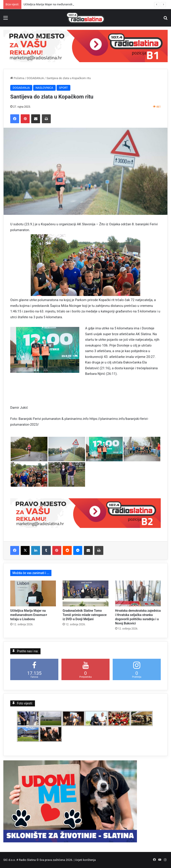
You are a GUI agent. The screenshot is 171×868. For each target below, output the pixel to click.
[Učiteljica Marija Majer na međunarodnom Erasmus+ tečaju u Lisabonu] (33, 593)
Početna (17, 78)
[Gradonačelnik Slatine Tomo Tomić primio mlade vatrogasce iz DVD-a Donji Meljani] (85, 593)
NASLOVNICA (44, 88)
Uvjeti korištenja (85, 860)
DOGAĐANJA (35, 78)
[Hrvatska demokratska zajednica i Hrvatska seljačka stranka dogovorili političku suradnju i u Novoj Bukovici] (138, 593)
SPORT (63, 88)
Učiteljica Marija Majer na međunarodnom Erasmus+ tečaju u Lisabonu (29, 615)
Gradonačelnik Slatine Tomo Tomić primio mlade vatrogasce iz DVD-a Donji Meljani (84, 615)
